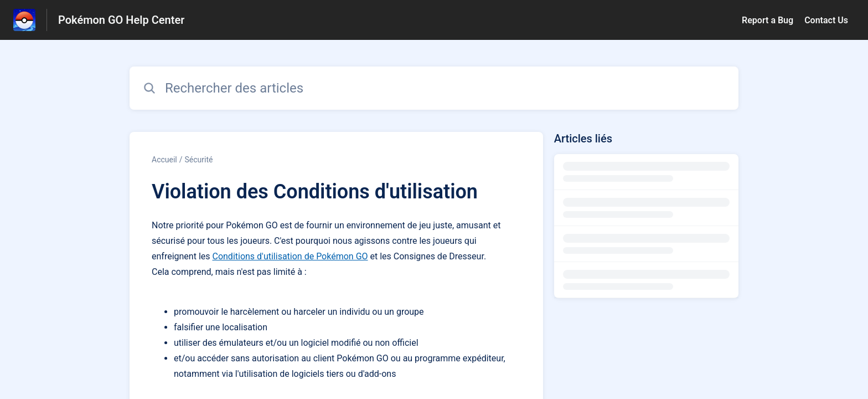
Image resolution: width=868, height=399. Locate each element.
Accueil (164, 160)
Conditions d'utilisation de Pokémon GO (290, 256)
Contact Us (826, 20)
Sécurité (199, 160)
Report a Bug (768, 20)
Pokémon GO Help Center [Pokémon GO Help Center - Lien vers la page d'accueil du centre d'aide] (121, 20)
